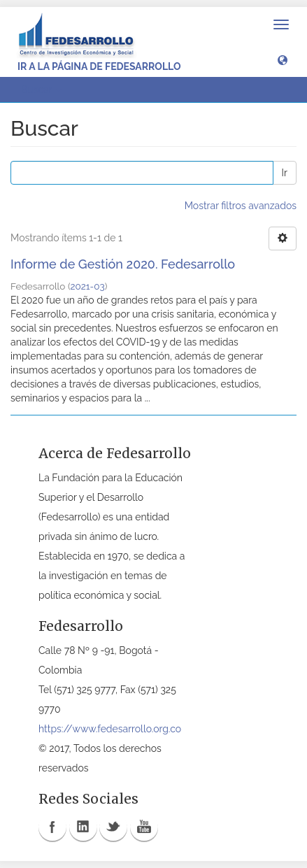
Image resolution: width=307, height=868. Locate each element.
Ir (285, 173)
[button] (283, 59)
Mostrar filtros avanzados (241, 206)
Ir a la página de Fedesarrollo (99, 66)
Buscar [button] (41, 90)
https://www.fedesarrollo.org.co (110, 729)
